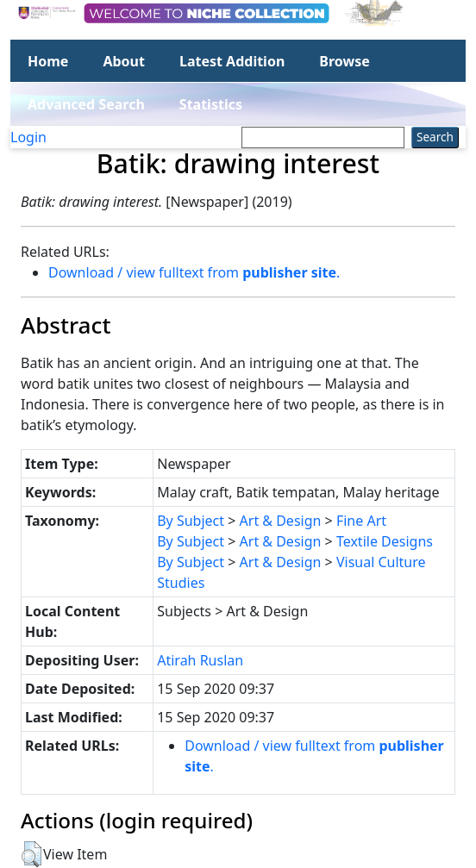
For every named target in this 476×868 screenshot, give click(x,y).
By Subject (191, 521)
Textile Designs (385, 541)
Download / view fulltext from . (194, 272)
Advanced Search (86, 104)
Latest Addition (232, 61)
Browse (344, 61)
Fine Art (361, 521)
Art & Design (281, 521)
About (124, 61)
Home (48, 61)
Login (28, 137)
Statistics (211, 104)
